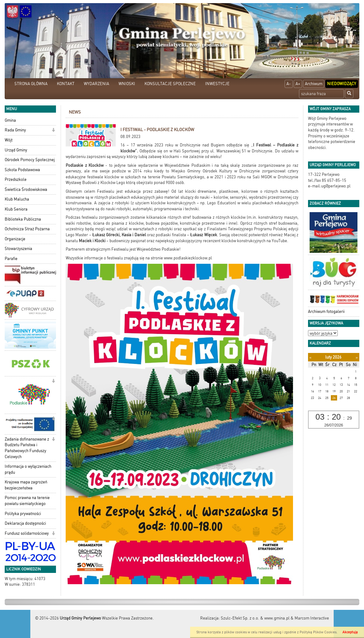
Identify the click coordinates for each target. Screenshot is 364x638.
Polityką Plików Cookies (318, 632)
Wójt (9, 140)
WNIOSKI (127, 84)
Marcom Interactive (312, 618)
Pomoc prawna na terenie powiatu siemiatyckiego (27, 501)
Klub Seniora (16, 209)
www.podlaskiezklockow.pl (188, 258)
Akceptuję (350, 632)
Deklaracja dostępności (25, 523)
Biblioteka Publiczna (23, 219)
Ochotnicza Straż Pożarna (27, 229)
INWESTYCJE (217, 84)
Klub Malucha (17, 199)
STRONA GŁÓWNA (31, 84)
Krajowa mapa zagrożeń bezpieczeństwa (26, 485)
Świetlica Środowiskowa (26, 189)
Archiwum (314, 84)
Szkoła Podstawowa (22, 170)
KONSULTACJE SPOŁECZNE (170, 84)
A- (289, 84)
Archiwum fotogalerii (326, 311)
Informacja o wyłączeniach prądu (28, 469)
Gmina (10, 120)
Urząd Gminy (16, 150)
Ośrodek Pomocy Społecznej (30, 160)
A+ (298, 84)
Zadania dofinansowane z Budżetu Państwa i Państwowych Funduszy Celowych (27, 448)
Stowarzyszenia (18, 249)
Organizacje (15, 239)
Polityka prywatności (23, 514)
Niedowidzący (342, 84)
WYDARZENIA (96, 84)
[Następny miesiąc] (357, 357)
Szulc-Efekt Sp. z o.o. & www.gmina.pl (255, 618)
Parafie (11, 259)
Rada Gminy (15, 130)
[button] (53, 131)
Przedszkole (16, 179)
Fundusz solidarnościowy (27, 533)
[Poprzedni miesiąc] (310, 357)
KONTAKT (66, 84)
